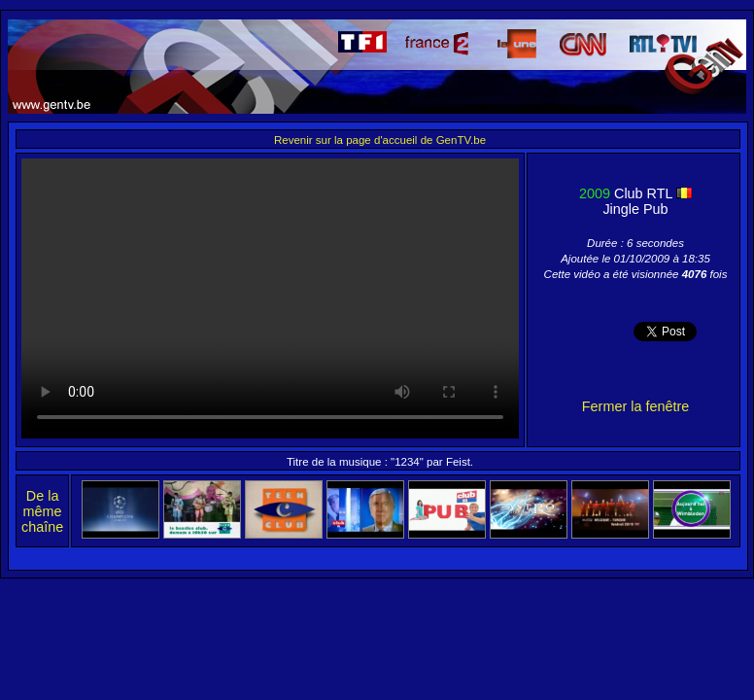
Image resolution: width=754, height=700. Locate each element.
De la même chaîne (42, 511)
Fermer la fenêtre (635, 406)
